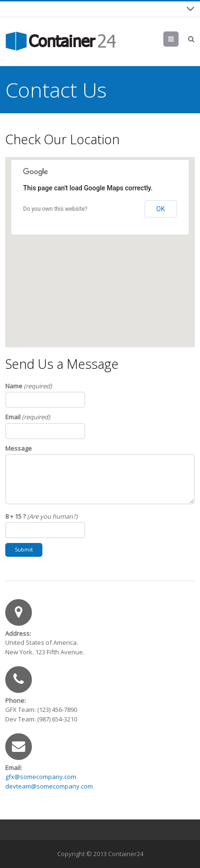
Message (19, 448)
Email (28, 417)
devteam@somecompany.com (49, 786)
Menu (178, 39)
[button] (100, 243)
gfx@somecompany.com (41, 777)
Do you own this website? (55, 209)
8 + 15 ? (41, 516)
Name (29, 386)
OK (160, 209)
